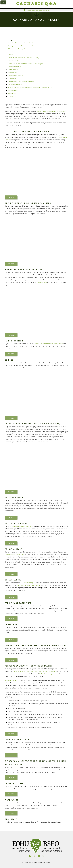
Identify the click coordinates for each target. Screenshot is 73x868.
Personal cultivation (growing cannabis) (21, 82)
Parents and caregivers (15, 76)
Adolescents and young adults (18, 49)
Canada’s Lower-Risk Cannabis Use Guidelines (51, 111)
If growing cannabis (11, 680)
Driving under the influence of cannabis (21, 46)
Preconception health (15, 67)
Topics (11, 198)
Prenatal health (13, 70)
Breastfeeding (13, 73)
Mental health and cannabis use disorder (21, 43)
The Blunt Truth (42, 282)
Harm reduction (13, 52)
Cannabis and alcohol (15, 85)
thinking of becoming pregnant (22, 526)
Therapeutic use (13, 90)
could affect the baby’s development (29, 585)
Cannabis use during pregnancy (15, 554)
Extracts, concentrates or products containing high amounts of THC (30, 87)
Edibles (10, 55)
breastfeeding (28, 583)
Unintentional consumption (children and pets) (23, 58)
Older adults (12, 79)
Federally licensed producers (49, 674)
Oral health (12, 96)
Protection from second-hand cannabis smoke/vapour (26, 64)
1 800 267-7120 (30, 10)
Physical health (13, 61)
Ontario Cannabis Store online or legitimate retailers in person (34, 671)
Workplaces (12, 93)
